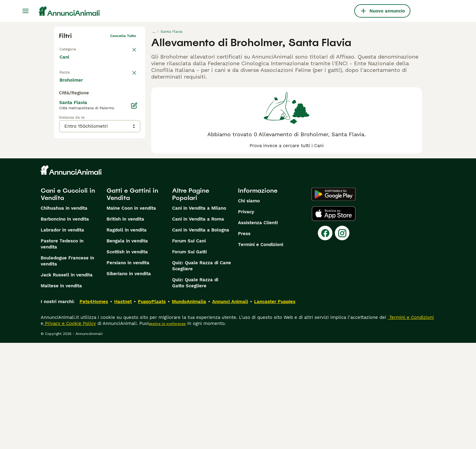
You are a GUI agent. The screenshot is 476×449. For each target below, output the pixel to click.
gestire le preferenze (167, 430)
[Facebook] (325, 339)
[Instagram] (342, 339)
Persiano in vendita (128, 369)
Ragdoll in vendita (127, 336)
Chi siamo (249, 307)
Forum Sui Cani (189, 347)
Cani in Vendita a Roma (198, 325)
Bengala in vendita (127, 347)
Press (244, 340)
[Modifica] (134, 227)
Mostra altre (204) (85, 201)
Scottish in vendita (127, 358)
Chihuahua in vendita (64, 314)
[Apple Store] (334, 320)
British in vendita (125, 325)
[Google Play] (333, 300)
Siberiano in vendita (129, 380)
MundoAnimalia (189, 408)
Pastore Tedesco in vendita (62, 350)
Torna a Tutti (71, 48)
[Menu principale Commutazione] (25, 11)
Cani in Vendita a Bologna (201, 336)
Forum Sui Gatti (189, 358)
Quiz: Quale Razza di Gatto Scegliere (195, 389)
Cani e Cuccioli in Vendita (68, 300)
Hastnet (123, 408)
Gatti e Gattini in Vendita (132, 300)
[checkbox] (63, 104)
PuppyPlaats (152, 408)
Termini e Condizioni (261, 351)
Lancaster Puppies (275, 408)
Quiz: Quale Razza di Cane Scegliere (202, 372)
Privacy (246, 318)
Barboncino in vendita (65, 325)
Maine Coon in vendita (131, 314)
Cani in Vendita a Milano (199, 314)
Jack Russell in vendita (67, 381)
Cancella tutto (123, 36)
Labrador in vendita (62, 336)
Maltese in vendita (61, 392)
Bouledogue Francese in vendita (67, 367)
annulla (129, 75)
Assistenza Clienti (258, 329)
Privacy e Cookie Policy (70, 430)
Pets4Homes (94, 408)
